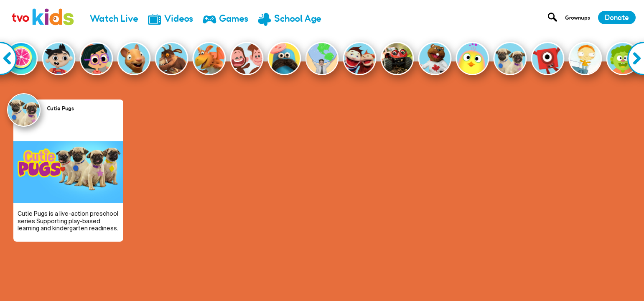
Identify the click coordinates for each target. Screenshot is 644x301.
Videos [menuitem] (179, 19)
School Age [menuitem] (298, 19)
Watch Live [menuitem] (114, 19)
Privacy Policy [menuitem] (555, 283)
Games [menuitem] (234, 19)
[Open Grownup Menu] (577, 19)
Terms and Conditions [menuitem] (609, 283)
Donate (617, 18)
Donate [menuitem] (519, 283)
